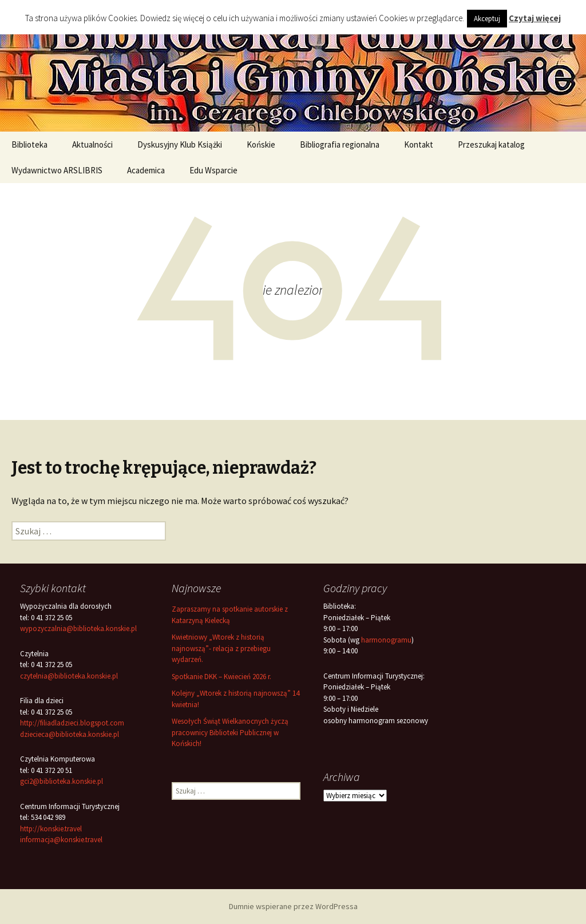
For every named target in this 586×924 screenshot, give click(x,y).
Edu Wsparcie (213, 170)
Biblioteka (29, 144)
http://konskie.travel (51, 829)
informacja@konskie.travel (61, 840)
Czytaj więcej (535, 18)
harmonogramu (386, 640)
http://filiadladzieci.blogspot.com (72, 723)
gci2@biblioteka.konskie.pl (62, 781)
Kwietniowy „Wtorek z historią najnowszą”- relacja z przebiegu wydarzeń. (221, 648)
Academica (146, 170)
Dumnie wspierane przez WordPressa (293, 906)
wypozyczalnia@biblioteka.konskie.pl (78, 628)
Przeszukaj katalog (491, 144)
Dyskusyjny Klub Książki (180, 144)
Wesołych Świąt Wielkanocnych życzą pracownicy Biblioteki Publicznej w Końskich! (230, 732)
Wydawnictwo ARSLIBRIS (57, 170)
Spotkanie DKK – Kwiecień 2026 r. (221, 677)
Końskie (261, 144)
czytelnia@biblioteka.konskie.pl (69, 676)
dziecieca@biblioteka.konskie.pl (70, 734)
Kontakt (419, 144)
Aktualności (92, 144)
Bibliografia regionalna (340, 144)
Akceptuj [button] (487, 19)
